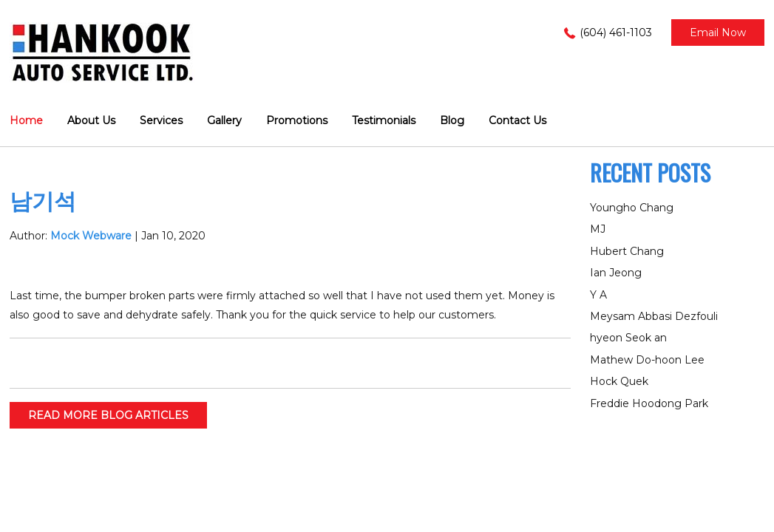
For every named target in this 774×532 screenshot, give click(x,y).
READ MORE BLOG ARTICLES (108, 415)
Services (161, 120)
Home (26, 120)
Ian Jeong (616, 273)
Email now (718, 33)
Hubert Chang (627, 251)
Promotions (297, 120)
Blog (452, 120)
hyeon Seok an (628, 338)
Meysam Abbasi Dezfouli (654, 316)
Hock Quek (619, 381)
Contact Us (517, 120)
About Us (91, 120)
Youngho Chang (632, 208)
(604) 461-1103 (616, 33)
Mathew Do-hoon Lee (647, 360)
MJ (598, 229)
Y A (598, 295)
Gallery (224, 120)
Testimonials (384, 120)
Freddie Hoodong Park (649, 403)
